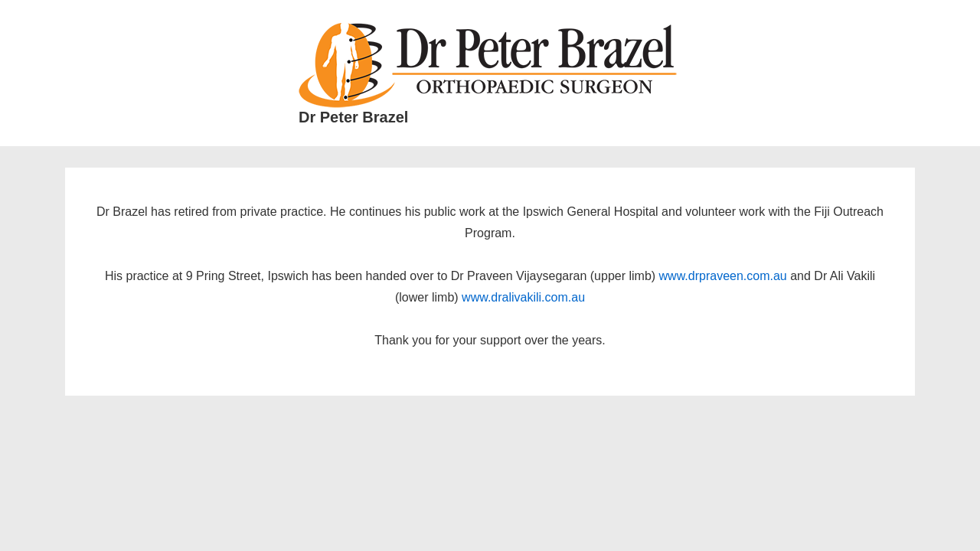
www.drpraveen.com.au (723, 276)
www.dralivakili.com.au (523, 297)
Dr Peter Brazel (353, 117)
